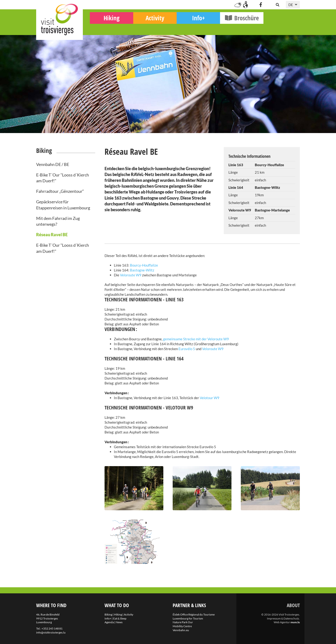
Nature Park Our (183, 622)
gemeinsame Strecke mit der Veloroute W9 (196, 339)
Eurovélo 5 (187, 349)
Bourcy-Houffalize (144, 265)
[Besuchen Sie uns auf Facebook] (261, 5)
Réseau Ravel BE (52, 235)
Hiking (148, 28)
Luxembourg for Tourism (188, 618)
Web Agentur (282, 622)
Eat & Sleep (120, 618)
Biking (105, 27)
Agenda (109, 622)
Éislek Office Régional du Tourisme (194, 614)
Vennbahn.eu (181, 630)
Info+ (235, 28)
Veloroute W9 (131, 275)
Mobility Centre (182, 626)
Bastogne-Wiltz (142, 270)
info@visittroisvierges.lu (51, 632)
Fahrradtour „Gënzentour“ (60, 191)
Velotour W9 (209, 398)
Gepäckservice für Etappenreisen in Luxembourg (63, 205)
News (119, 622)
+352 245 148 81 (52, 628)
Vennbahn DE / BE (53, 164)
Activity (191, 28)
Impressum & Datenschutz (283, 618)
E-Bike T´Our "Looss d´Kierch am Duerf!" (63, 178)
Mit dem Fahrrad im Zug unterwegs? (58, 221)
